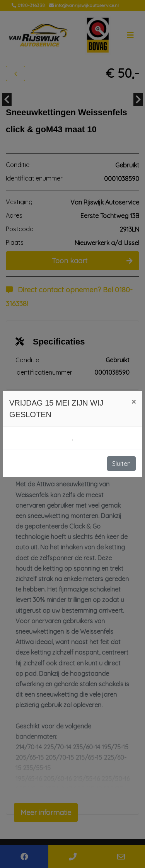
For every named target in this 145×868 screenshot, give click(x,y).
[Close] (134, 402)
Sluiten (121, 464)
